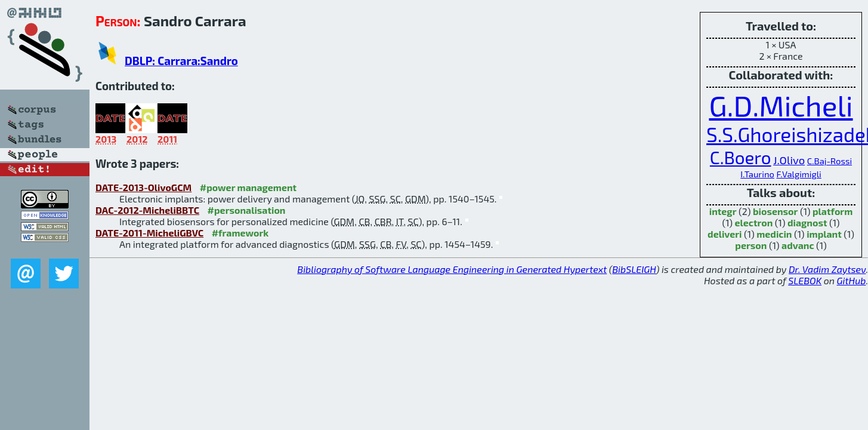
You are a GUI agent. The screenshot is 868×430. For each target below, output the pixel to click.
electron (754, 222)
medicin (774, 234)
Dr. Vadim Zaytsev (827, 269)
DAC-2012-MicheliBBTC (147, 210)
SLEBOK (805, 280)
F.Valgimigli (799, 174)
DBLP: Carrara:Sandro (181, 61)
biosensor (775, 211)
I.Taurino (757, 174)
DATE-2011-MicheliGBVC (149, 233)
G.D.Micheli (781, 105)
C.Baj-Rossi (830, 161)
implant (824, 234)
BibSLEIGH (634, 269)
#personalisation (247, 210)
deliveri (725, 234)
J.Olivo (789, 160)
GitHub (852, 280)
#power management (248, 187)
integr (723, 211)
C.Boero (741, 157)
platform (833, 211)
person (751, 245)
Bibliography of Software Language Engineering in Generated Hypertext (452, 269)
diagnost (807, 222)
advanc (798, 245)
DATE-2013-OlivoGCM (143, 187)
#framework (240, 233)
